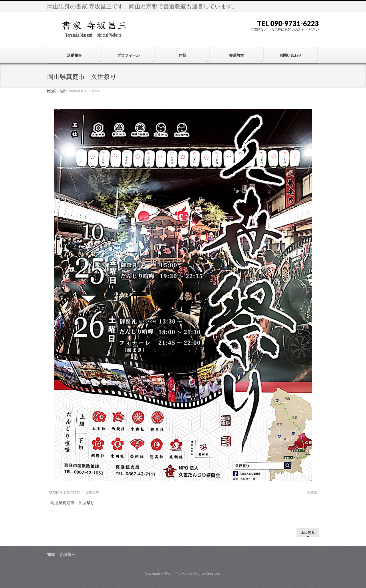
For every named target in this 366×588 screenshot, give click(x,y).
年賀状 (312, 493)
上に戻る (308, 532)
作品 (62, 91)
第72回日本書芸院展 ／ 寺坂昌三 (74, 493)
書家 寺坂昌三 (176, 573)
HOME (51, 91)
